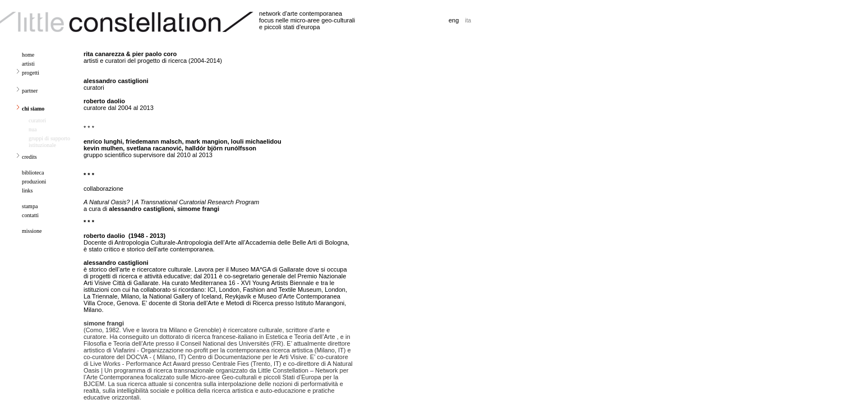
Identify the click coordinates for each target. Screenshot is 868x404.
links (27, 190)
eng (454, 20)
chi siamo (33, 109)
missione (32, 231)
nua (33, 129)
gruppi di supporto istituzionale (49, 142)
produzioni (34, 182)
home (28, 55)
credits (29, 157)
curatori (37, 120)
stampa (30, 206)
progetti (31, 73)
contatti (30, 215)
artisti (28, 64)
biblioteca (33, 173)
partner (30, 91)
